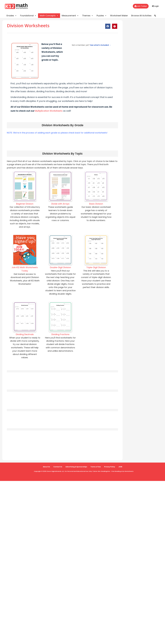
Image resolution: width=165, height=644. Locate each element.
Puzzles (102, 16)
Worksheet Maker (119, 16)
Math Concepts (49, 16)
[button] (155, 16)
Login (155, 6)
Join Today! (141, 6)
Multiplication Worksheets (49, 111)
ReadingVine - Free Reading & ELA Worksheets (117, 471)
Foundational (28, 16)
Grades (12, 16)
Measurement (70, 16)
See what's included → (101, 45)
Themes (88, 16)
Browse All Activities (141, 16)
